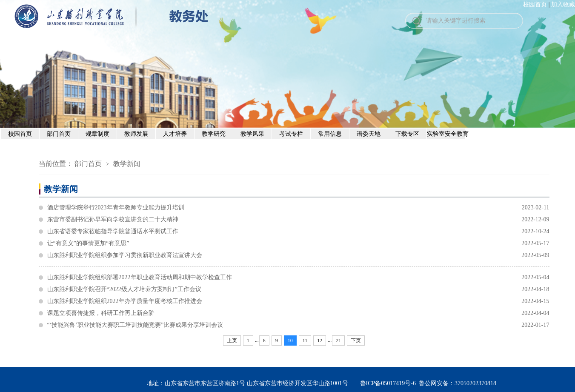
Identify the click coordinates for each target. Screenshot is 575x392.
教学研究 (214, 134)
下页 (356, 340)
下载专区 (407, 134)
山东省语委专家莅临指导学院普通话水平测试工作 (298, 232)
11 (305, 340)
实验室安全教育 (446, 134)
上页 (232, 340)
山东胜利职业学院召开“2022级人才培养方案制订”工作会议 (298, 289)
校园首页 (535, 4)
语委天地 (369, 134)
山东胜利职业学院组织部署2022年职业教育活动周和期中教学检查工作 (298, 278)
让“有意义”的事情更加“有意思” (298, 243)
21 (338, 340)
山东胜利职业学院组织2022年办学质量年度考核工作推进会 (298, 301)
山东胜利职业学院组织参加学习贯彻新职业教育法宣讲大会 (298, 255)
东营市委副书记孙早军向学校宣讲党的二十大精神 (298, 220)
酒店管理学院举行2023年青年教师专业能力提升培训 (298, 208)
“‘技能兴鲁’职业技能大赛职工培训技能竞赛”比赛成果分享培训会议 (298, 325)
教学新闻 (127, 164)
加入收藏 (563, 4)
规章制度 (97, 134)
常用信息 (330, 134)
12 (320, 340)
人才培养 (175, 134)
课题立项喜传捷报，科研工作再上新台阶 (298, 313)
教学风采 (252, 134)
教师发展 (136, 134)
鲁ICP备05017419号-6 (388, 383)
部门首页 (59, 134)
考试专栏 (291, 134)
